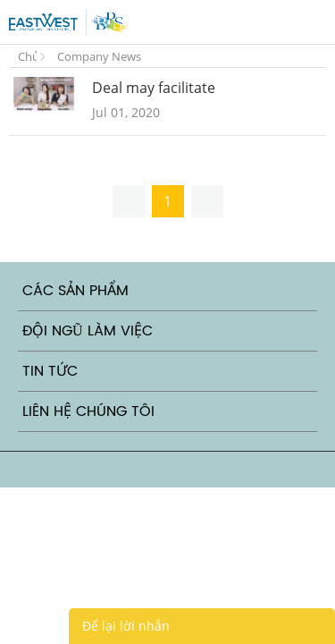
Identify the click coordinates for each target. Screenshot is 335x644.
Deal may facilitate (154, 88)
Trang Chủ (27, 53)
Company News (99, 56)
